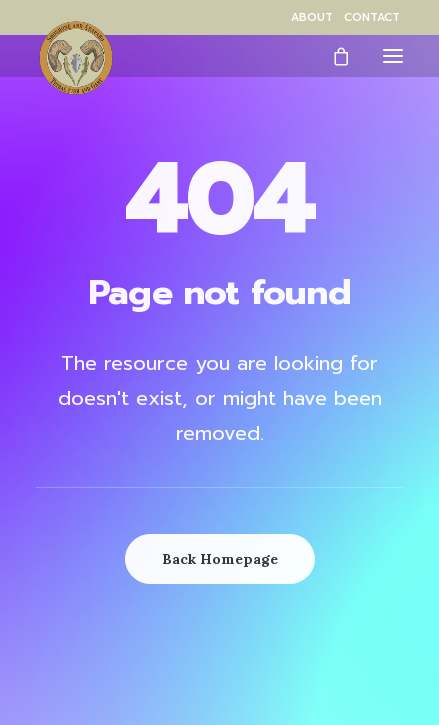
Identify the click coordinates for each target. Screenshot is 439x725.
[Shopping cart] (332, 56)
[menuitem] (312, 17)
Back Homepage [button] (220, 559)
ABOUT (312, 17)
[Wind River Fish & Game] (76, 58)
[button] (393, 55)
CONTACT (372, 17)
